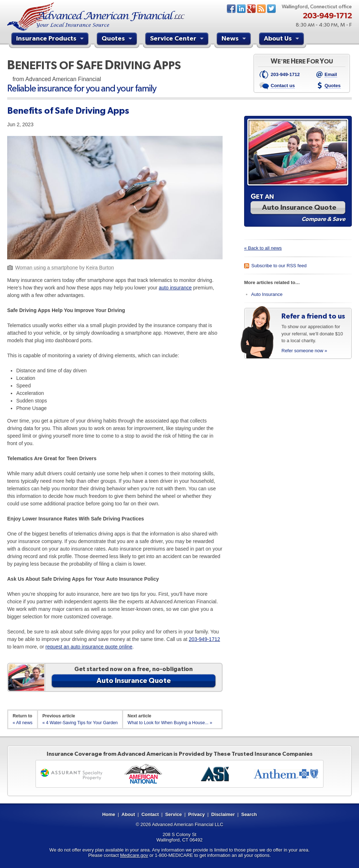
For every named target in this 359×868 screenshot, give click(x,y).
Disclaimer (223, 814)
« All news (22, 723)
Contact (150, 814)
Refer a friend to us (313, 316)
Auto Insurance (267, 294)
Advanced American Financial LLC (188, 824)
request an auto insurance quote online (89, 647)
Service (173, 814)
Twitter (271, 9)
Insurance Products (51, 39)
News (261, 9)
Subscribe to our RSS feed (279, 266)
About (129, 814)
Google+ (251, 9)
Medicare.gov (134, 855)
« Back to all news (263, 248)
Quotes (118, 39)
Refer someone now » (304, 351)
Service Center (178, 39)
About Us (282, 39)
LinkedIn (241, 9)
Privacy (196, 814)
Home (109, 814)
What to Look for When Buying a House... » (170, 723)
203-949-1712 (204, 639)
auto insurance (175, 288)
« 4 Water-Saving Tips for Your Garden (80, 723)
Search (249, 814)
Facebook (231, 9)
